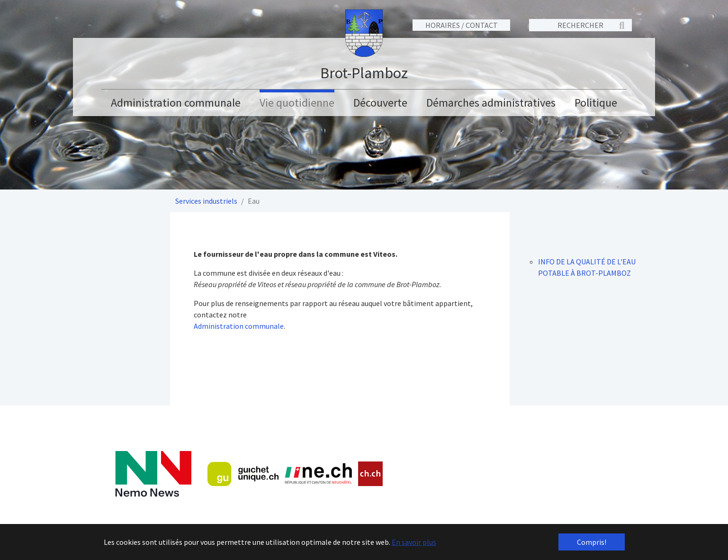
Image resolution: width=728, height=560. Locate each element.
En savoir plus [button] (414, 542)
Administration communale (239, 326)
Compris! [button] (592, 542)
